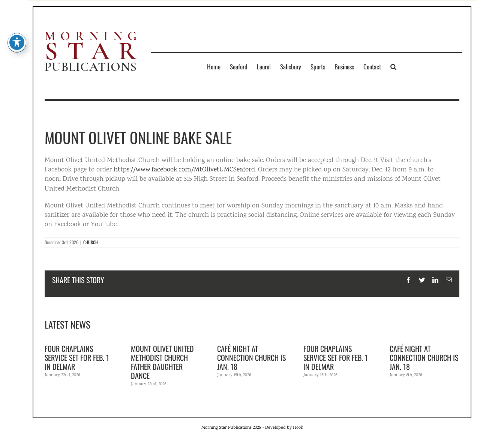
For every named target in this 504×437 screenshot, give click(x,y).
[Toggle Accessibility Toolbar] (17, 28)
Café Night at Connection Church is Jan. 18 (251, 357)
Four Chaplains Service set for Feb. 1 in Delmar (77, 357)
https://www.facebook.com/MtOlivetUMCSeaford (184, 170)
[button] (393, 66)
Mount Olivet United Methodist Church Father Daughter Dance (162, 362)
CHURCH (91, 242)
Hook (298, 428)
